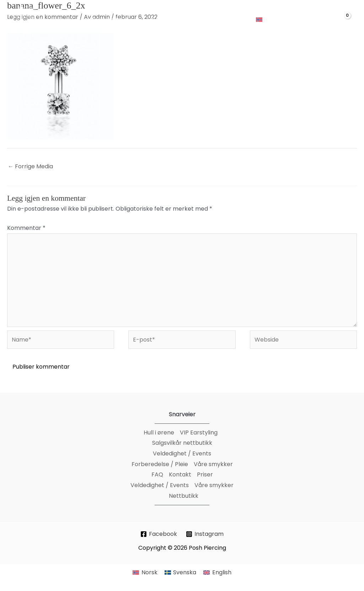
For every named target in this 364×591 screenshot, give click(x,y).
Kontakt (180, 474)
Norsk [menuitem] (149, 572)
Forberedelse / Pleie (160, 464)
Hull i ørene (159, 432)
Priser (205, 474)
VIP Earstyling (199, 432)
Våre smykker (213, 464)
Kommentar (26, 228)
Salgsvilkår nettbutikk (182, 443)
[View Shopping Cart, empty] (343, 20)
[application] (136, 20)
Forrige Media (30, 166)
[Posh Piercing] (27, 19)
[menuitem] (271, 20)
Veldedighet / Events (182, 453)
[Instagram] (205, 534)
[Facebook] (159, 534)
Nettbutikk (184, 496)
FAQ (157, 474)
